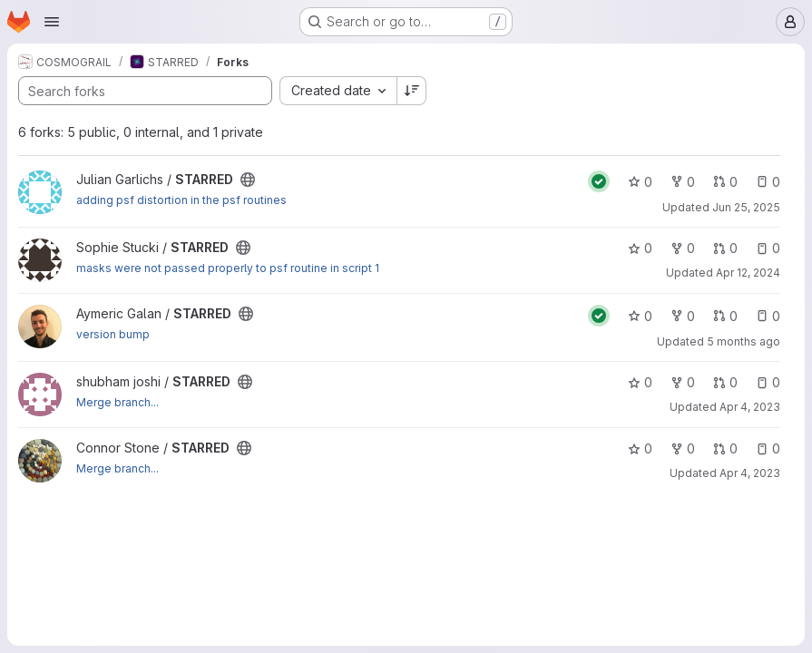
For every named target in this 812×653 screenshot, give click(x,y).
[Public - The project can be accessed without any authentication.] (248, 180)
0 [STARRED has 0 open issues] (768, 182)
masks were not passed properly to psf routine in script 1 (228, 268)
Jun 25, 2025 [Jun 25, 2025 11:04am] (746, 207)
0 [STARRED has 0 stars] (640, 182)
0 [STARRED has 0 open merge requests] (725, 182)
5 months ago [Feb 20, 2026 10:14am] (744, 341)
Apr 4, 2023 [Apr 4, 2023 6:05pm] (750, 473)
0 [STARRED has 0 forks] (683, 182)
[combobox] (338, 91)
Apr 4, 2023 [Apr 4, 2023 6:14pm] (750, 407)
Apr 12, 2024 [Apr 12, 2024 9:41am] (748, 273)
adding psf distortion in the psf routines (181, 200)
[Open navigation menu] (52, 22)
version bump (113, 334)
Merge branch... (117, 402)
